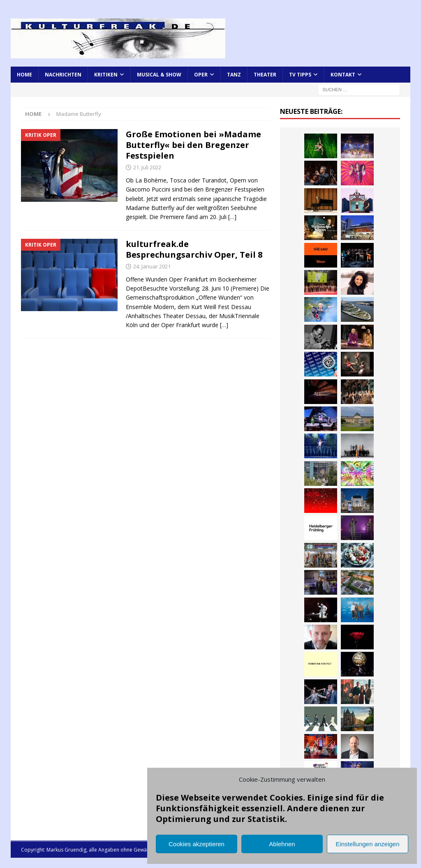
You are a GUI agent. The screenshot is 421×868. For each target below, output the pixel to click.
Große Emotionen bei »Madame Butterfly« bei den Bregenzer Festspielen (193, 145)
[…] (232, 217)
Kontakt (343, 75)
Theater (265, 75)
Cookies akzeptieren (197, 844)
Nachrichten (63, 75)
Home (24, 75)
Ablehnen (282, 844)
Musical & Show (159, 75)
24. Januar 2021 (152, 266)
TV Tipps (300, 75)
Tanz (234, 75)
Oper (201, 75)
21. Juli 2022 (147, 167)
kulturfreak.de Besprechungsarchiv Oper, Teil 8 (194, 249)
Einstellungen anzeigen (367, 844)
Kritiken (106, 75)
